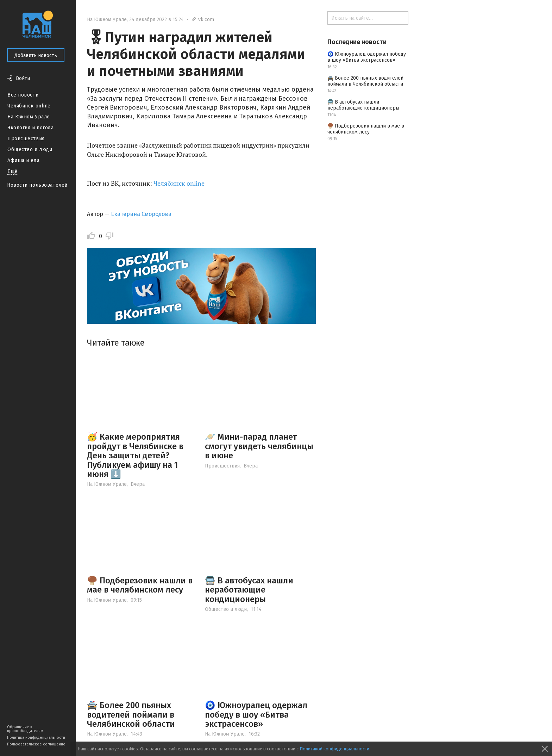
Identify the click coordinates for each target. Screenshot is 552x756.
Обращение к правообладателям (25, 729)
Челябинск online (29, 106)
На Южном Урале (29, 117)
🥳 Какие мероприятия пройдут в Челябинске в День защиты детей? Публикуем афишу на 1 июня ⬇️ (135, 456)
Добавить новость (36, 55)
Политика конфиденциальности (36, 738)
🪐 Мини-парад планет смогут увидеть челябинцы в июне (259, 446)
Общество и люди (30, 150)
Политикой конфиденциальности (334, 749)
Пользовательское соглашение (36, 744)
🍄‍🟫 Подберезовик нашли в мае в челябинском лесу (140, 585)
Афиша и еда (23, 160)
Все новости (23, 95)
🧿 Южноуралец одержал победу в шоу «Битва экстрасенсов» (256, 715)
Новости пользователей (37, 185)
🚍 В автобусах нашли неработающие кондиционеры (249, 590)
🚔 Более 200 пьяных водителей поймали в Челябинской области (131, 715)
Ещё (13, 171)
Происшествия (26, 139)
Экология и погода (31, 128)
